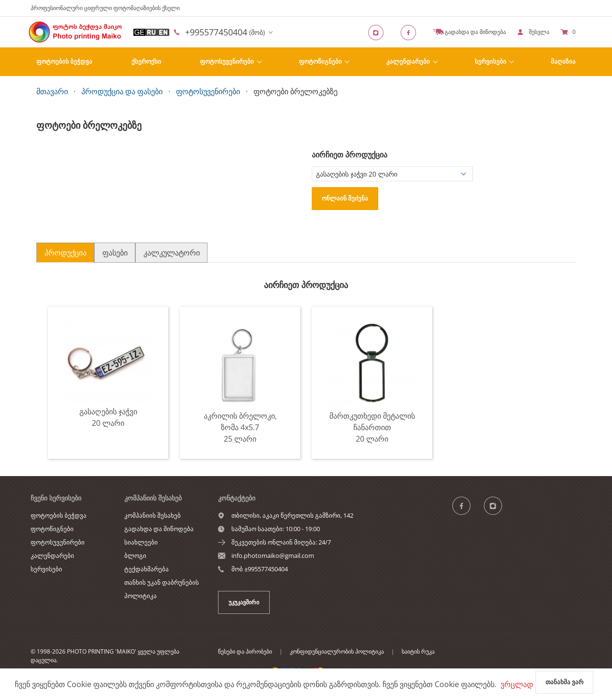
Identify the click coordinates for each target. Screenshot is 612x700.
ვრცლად (517, 684)
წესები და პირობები (245, 651)
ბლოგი (135, 556)
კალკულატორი (172, 253)
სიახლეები (141, 542)
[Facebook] (411, 32)
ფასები (115, 253)
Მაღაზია (563, 61)
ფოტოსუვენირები (227, 61)
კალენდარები (408, 61)
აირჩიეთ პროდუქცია (350, 155)
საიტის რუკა (418, 651)
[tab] (65, 252)
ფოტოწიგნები (320, 61)
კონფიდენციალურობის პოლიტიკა (337, 651)
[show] (533, 32)
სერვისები (491, 61)
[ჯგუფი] (467, 505)
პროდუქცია (66, 253)
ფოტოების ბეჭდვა (64, 61)
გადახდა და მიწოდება (159, 529)
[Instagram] (379, 32)
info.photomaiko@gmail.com (273, 556)
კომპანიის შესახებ (153, 515)
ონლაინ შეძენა (345, 198)
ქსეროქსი (146, 61)
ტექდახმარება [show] (147, 569)
